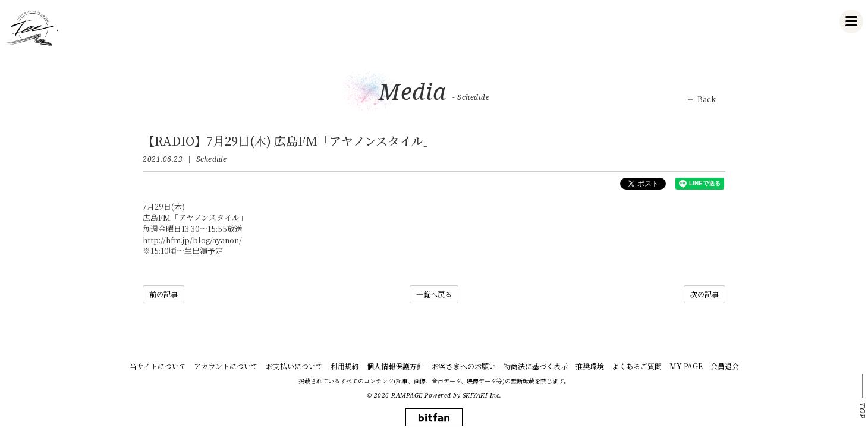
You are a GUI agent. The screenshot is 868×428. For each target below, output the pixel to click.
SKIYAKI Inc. (482, 395)
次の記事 (705, 294)
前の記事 (163, 294)
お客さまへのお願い (464, 366)
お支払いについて (294, 366)
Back (707, 99)
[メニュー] (851, 21)
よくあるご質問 (637, 366)
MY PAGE (686, 366)
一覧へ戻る (434, 294)
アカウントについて (226, 366)
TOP (863, 411)
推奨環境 (590, 366)
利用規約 (345, 366)
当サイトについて (158, 366)
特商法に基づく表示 (536, 366)
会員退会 (725, 366)
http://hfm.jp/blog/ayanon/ (192, 240)
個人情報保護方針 (395, 366)
